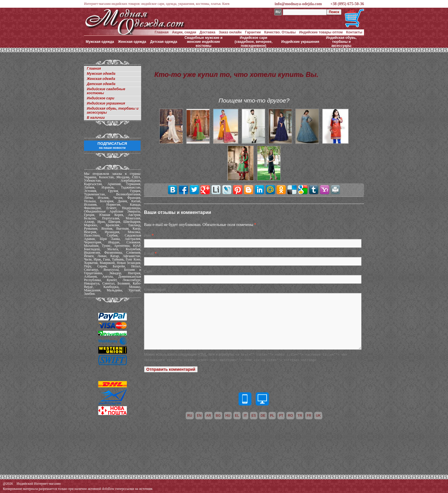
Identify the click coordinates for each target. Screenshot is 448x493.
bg (218, 416)
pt (281, 416)
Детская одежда (164, 42)
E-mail (149, 254)
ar (208, 416)
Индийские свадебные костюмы (106, 91)
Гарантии (253, 32)
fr (309, 416)
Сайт (148, 272)
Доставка (208, 32)
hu (228, 416)
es (254, 416)
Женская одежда (132, 42)
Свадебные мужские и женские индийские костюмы (204, 42)
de (263, 416)
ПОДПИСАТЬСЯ (112, 145)
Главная (162, 32)
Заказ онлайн (230, 32)
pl (272, 416)
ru (190, 416)
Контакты (354, 32)
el (237, 416)
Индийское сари (101, 98)
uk (318, 416)
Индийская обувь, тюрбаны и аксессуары (341, 42)
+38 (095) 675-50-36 (347, 4)
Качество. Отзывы (280, 32)
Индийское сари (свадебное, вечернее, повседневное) (254, 42)
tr (300, 416)
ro (290, 416)
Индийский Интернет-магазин (39, 484)
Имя (147, 236)
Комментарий (155, 290)
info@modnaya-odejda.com (298, 4)
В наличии (96, 118)
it (245, 416)
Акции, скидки (184, 32)
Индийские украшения (300, 42)
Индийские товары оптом (321, 32)
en (199, 416)
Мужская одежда (100, 42)
